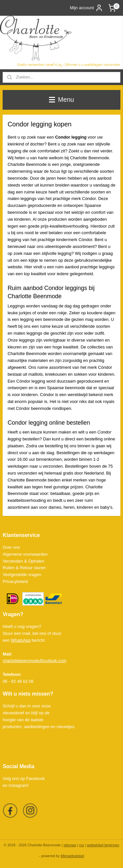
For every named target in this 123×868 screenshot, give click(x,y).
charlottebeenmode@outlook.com (35, 661)
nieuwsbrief (13, 713)
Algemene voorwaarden (25, 554)
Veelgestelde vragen (22, 575)
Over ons (11, 547)
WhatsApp (21, 640)
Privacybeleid (15, 581)
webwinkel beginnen (103, 845)
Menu (61, 100)
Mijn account (87, 8)
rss (82, 845)
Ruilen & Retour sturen (24, 568)
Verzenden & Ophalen (23, 561)
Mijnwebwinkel (72, 856)
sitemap (70, 845)
